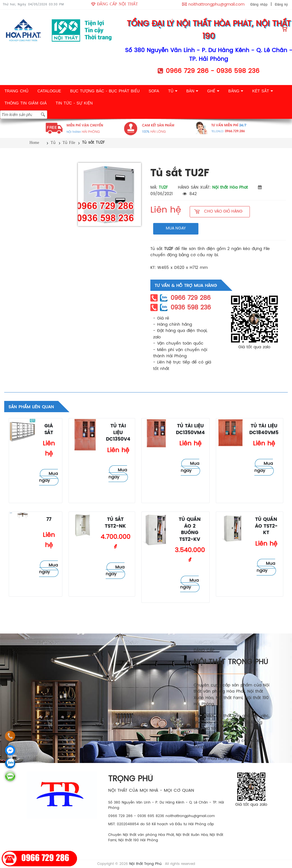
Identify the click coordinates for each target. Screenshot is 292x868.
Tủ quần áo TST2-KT (266, 526)
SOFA (154, 91)
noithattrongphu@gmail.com (216, 5)
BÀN (192, 91)
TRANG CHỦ (16, 91)
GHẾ (213, 91)
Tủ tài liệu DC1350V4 (118, 433)
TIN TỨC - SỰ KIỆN (74, 103)
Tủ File (69, 143)
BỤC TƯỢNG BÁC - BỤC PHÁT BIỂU (105, 91)
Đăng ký (281, 5)
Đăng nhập (259, 5)
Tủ (53, 143)
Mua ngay (48, 477)
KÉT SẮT (262, 91)
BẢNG (236, 91)
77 (49, 520)
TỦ (173, 91)
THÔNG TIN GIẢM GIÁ (26, 103)
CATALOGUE (49, 91)
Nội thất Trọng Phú (145, 864)
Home (34, 143)
